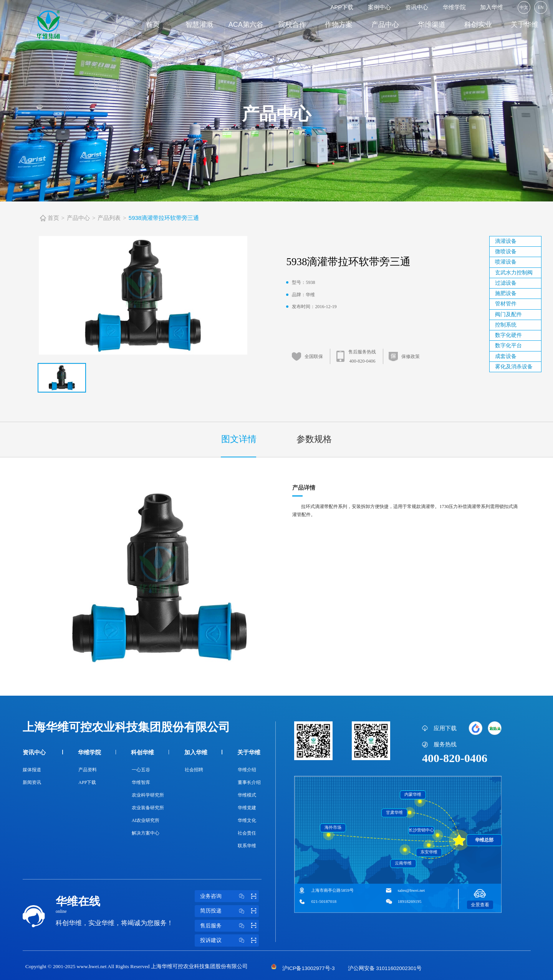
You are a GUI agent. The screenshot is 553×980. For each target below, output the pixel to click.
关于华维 (525, 25)
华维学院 (454, 7)
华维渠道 (432, 25)
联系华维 (247, 846)
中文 (524, 7)
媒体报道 (32, 770)
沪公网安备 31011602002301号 (385, 968)
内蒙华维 (413, 794)
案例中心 (379, 7)
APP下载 (342, 7)
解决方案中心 (146, 833)
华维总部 (484, 840)
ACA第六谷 (246, 25)
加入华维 (492, 7)
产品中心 (385, 25)
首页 (153, 25)
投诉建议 (229, 940)
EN (541, 7)
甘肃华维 (394, 813)
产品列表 (109, 218)
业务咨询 (229, 896)
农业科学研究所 (148, 795)
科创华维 (142, 752)
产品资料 (88, 770)
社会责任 (247, 833)
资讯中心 (417, 7)
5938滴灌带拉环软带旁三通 (164, 218)
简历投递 (229, 911)
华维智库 (141, 782)
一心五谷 (141, 770)
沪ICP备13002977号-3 (309, 968)
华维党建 (247, 808)
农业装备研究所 (148, 808)
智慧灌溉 (199, 25)
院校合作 (292, 25)
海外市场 (333, 827)
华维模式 (247, 795)
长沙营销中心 (421, 830)
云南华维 (403, 863)
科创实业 (478, 25)
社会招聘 (194, 770)
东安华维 (429, 852)
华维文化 (247, 820)
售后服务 (229, 926)
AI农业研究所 (146, 820)
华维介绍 (247, 770)
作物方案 (339, 25)
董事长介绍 (249, 782)
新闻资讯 (32, 782)
